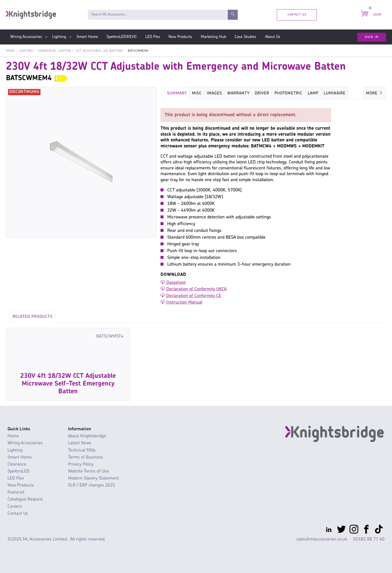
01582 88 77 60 (369, 539)
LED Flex (153, 37)
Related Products (32, 317)
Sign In (372, 37)
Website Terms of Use (88, 471)
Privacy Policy (81, 464)
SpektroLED (18, 471)
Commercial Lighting (54, 51)
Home (10, 51)
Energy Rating (208, 93)
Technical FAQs (82, 450)
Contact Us (297, 15)
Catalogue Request (25, 499)
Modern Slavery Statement (93, 478)
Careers (15, 507)
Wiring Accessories (26, 37)
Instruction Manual (184, 302)
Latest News (80, 443)
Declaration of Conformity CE (194, 296)
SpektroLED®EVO (121, 37)
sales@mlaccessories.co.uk (322, 539)
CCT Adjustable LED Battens (99, 51)
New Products (180, 37)
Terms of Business (85, 457)
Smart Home (87, 37)
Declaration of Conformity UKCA (196, 289)
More (375, 93)
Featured (16, 492)
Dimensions (262, 93)
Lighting (59, 37)
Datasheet (176, 283)
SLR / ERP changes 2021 (92, 485)
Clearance (17, 464)
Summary (177, 93)
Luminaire (334, 93)
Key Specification (299, 93)
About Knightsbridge (87, 436)
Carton (237, 93)
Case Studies (245, 37)
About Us (273, 37)
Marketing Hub (213, 37)
